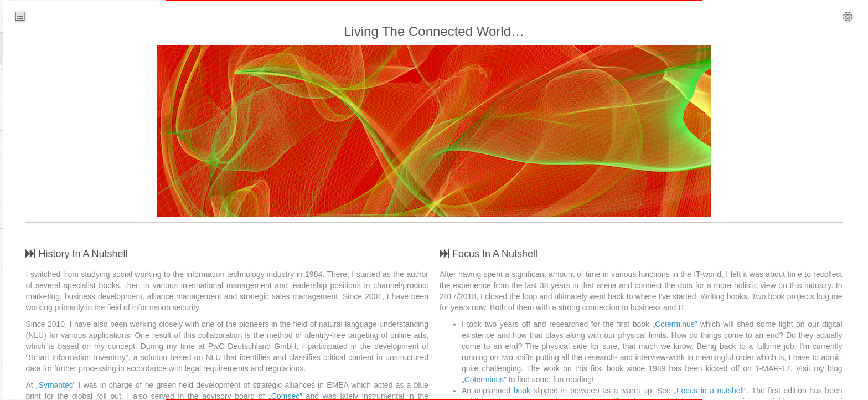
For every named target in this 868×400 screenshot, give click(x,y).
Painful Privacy (742, 307)
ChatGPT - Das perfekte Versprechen (780, 185)
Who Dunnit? (738, 130)
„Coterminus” (484, 368)
